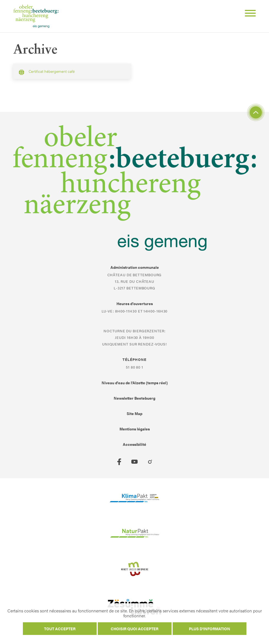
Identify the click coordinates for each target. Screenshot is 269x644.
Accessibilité (134, 444)
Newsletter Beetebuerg (134, 398)
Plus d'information (210, 629)
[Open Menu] (248, 14)
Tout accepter (60, 629)
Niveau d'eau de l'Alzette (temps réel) (135, 383)
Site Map (134, 413)
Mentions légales (135, 429)
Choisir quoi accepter (134, 629)
